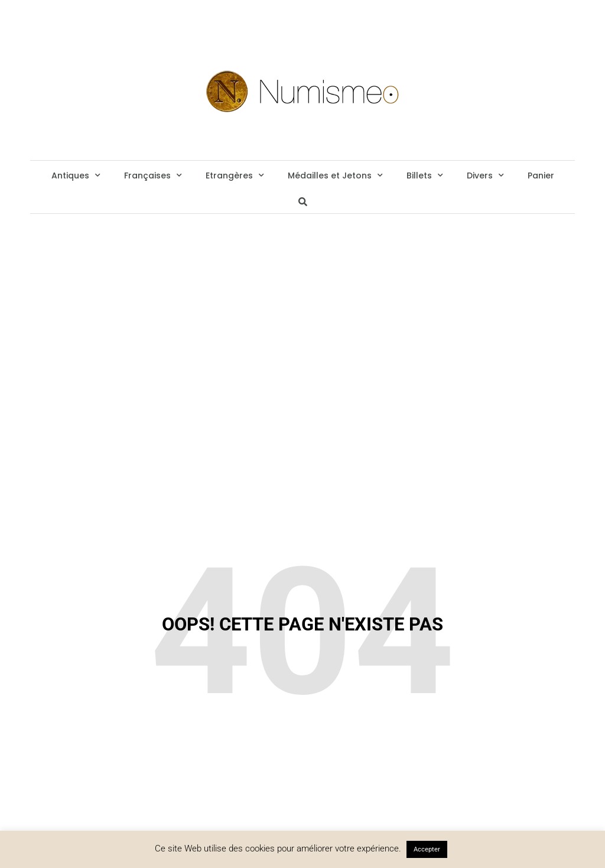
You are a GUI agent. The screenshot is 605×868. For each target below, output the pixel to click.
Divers (485, 175)
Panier (541, 175)
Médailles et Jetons (335, 175)
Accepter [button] (427, 849)
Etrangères (235, 175)
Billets (425, 175)
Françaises (153, 175)
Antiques (76, 175)
